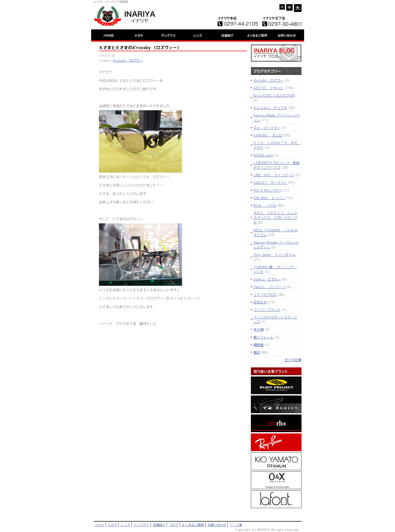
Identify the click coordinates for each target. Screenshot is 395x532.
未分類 (259, 329)
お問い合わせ (217, 525)
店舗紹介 (159, 525)
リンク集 (236, 525)
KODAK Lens (263, 155)
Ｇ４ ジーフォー (267, 128)
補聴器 (259, 345)
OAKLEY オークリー (270, 183)
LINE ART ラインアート (274, 175)
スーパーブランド (267, 310)
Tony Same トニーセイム (274, 255)
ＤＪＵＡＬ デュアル (270, 108)
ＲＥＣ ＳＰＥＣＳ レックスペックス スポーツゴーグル (275, 218)
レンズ (125, 525)
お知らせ (260, 302)
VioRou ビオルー (267, 279)
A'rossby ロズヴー (128, 60)
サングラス (142, 525)
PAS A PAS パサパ (267, 190)
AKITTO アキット (269, 88)
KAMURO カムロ (268, 135)
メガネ (112, 525)
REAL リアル (265, 205)
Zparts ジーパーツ (270, 287)
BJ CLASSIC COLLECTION (274, 95)
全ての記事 (293, 360)
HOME (100, 525)
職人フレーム (264, 337)
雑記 (257, 352)
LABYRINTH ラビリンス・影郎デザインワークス (277, 165)
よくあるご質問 (193, 525)
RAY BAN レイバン (269, 198)
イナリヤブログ (265, 295)
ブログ (174, 525)
